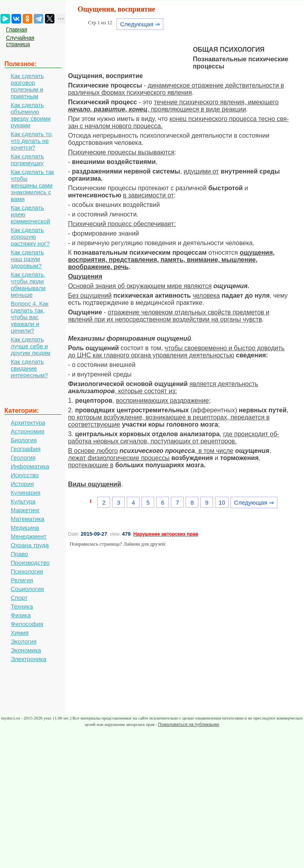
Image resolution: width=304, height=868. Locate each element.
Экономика (26, 650)
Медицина (25, 528)
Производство (30, 563)
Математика (28, 519)
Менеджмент (29, 536)
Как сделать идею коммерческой (30, 214)
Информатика (30, 466)
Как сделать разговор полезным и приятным (27, 86)
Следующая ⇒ (140, 24)
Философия (27, 624)
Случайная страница (20, 41)
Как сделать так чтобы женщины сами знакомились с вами (32, 185)
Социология (27, 589)
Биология (24, 440)
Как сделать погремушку (27, 160)
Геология (23, 457)
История (22, 484)
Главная (16, 29)
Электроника (29, 659)
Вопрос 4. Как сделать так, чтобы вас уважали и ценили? (30, 317)
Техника (22, 606)
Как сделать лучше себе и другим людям (31, 346)
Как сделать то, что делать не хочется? (32, 141)
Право (19, 554)
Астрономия (28, 431)
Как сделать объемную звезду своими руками (31, 115)
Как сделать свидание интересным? (29, 368)
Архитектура (28, 422)
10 (222, 502)
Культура (23, 501)
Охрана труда (30, 545)
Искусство (25, 475)
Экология (24, 641)
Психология (27, 571)
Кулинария (26, 493)
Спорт (19, 598)
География (26, 449)
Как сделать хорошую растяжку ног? (30, 237)
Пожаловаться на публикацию (189, 724)
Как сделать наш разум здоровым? (27, 259)
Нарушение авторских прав (166, 534)
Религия (22, 580)
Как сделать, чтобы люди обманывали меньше (28, 285)
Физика (21, 615)
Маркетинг (25, 510)
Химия (20, 633)
